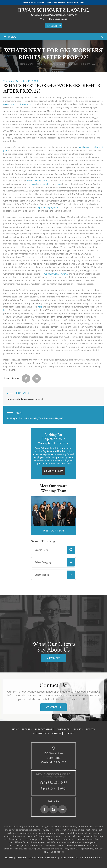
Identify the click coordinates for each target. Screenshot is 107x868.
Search (71, 550)
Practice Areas (43, 729)
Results (78, 729)
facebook (26, 378)
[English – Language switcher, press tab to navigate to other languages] (54, 26)
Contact (69, 733)
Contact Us (53, 707)
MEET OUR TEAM (53, 531)
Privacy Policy (93, 858)
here (33, 184)
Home (15, 729)
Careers (57, 733)
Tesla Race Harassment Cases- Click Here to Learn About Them (53, 3)
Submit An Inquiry (53, 471)
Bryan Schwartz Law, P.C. (38, 181)
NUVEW (9, 858)
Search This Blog (43, 541)
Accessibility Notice (71, 858)
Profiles (27, 729)
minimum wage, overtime (56, 274)
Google (53, 809)
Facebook (45, 809)
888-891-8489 (60, 19)
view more (53, 658)
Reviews (90, 729)
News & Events (41, 733)
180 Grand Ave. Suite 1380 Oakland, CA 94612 (54, 758)
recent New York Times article (17, 104)
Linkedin (37, 378)
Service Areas (63, 729)
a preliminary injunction (49, 207)
